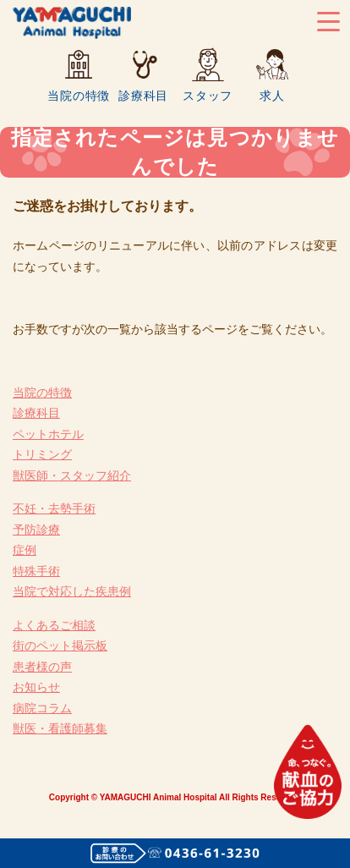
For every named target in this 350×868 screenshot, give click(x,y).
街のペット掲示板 (60, 646)
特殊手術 (36, 571)
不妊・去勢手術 (54, 508)
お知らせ (36, 687)
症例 (25, 550)
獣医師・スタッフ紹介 (72, 475)
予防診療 (36, 530)
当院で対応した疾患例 (72, 591)
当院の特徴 (79, 95)
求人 (272, 95)
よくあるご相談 (54, 625)
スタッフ (208, 95)
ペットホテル (48, 434)
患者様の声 (42, 667)
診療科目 (143, 95)
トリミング (42, 454)
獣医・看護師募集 (60, 728)
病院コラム (42, 708)
